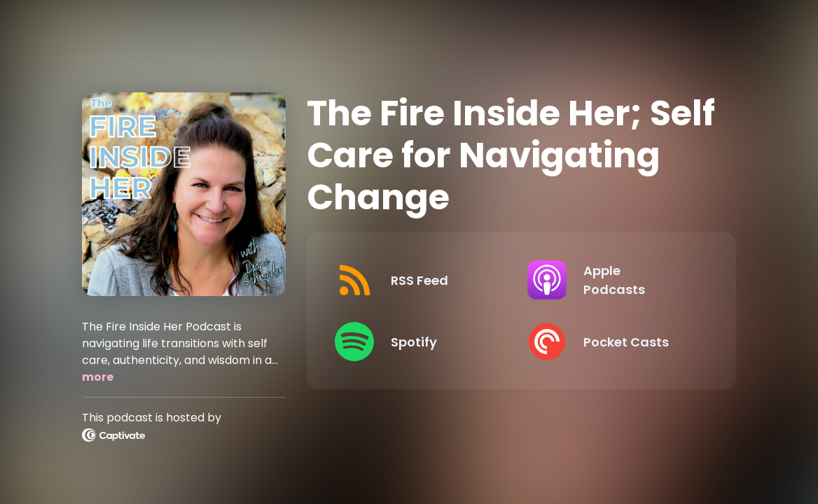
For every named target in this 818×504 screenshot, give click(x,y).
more (98, 377)
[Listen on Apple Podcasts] (612, 280)
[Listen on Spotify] (420, 342)
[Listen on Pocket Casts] (612, 342)
